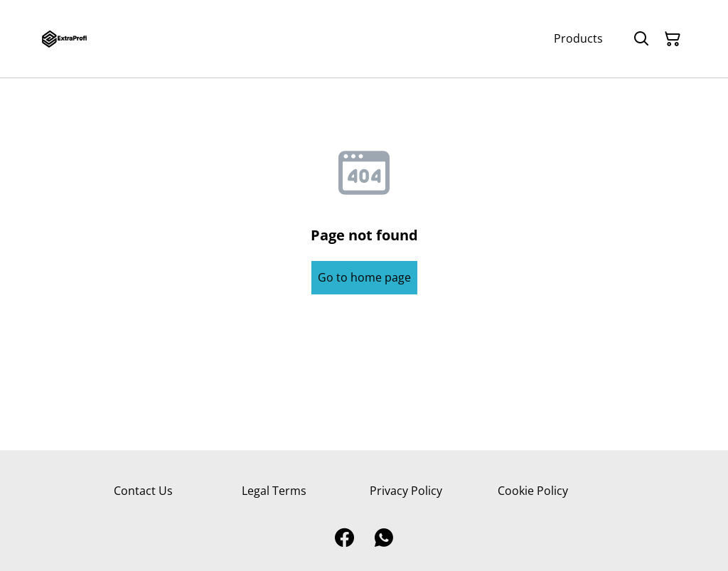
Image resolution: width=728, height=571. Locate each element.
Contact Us (143, 491)
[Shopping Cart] (673, 39)
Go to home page (364, 277)
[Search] (641, 39)
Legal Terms (274, 491)
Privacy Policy (406, 491)
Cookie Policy (533, 491)
